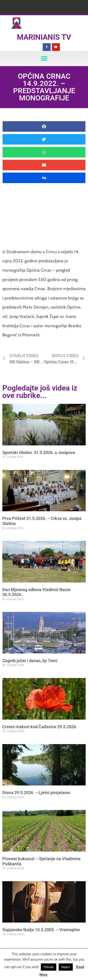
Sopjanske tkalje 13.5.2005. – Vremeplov (41, 930)
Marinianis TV (44, 37)
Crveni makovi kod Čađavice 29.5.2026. (40, 727)
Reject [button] (66, 967)
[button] (44, 59)
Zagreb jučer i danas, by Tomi (30, 661)
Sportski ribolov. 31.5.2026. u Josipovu (39, 453)
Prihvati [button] (49, 967)
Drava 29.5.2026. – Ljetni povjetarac (36, 793)
